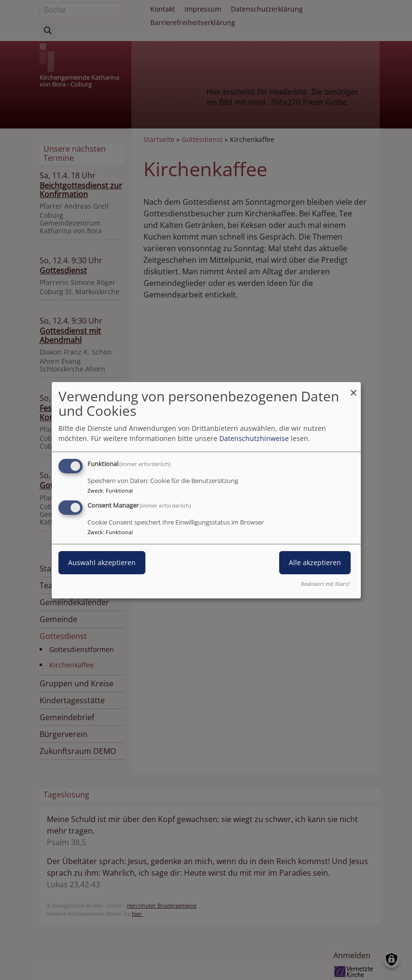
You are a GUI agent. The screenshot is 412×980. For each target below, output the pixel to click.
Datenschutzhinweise (254, 438)
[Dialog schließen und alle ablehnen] (354, 388)
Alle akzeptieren (315, 562)
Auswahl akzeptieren (102, 562)
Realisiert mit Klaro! (326, 584)
